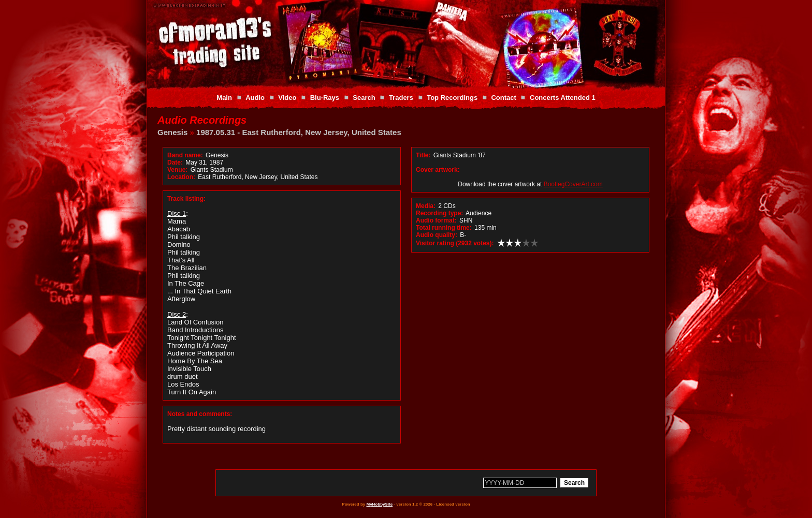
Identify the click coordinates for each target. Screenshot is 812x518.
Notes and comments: (200, 414)
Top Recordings (452, 98)
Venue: (177, 170)
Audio (255, 98)
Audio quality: (437, 235)
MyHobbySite (379, 504)
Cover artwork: (438, 170)
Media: (426, 206)
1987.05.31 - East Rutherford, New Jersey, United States (299, 132)
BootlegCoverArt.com (573, 184)
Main (224, 98)
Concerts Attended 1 (563, 98)
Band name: (185, 155)
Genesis (172, 132)
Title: (424, 155)
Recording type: (439, 213)
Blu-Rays (325, 98)
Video (287, 98)
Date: (175, 162)
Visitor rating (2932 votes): (455, 243)
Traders (401, 98)
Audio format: (436, 220)
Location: (181, 177)
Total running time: (444, 228)
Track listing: (186, 199)
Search (364, 98)
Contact (503, 98)
